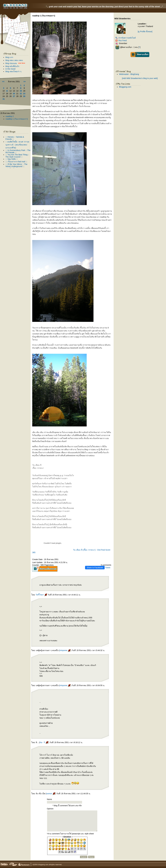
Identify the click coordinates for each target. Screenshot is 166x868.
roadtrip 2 (10, 116)
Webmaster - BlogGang (129, 74)
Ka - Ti (44, 742)
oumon (51, 794)
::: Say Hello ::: (12, 159)
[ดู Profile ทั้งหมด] (145, 32)
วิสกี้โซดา (41, 595)
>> (24, 82)
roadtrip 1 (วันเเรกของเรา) (17, 119)
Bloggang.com (125, 87)
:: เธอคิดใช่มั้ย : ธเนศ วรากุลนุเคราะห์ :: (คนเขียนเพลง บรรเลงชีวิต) (17, 145)
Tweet (108, 568)
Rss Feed (121, 41)
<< (3, 82)
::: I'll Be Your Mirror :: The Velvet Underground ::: (16, 165)
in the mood (10, 69)
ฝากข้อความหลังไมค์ (126, 38)
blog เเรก (9, 57)
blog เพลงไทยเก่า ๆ (13, 71)
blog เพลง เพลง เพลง (14, 60)
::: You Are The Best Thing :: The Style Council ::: (17, 156)
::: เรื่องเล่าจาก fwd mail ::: (16, 162)
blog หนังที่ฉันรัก (12, 66)
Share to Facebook (95, 568)
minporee (65, 650)
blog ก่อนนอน (11, 63)
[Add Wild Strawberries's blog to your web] (140, 78)
